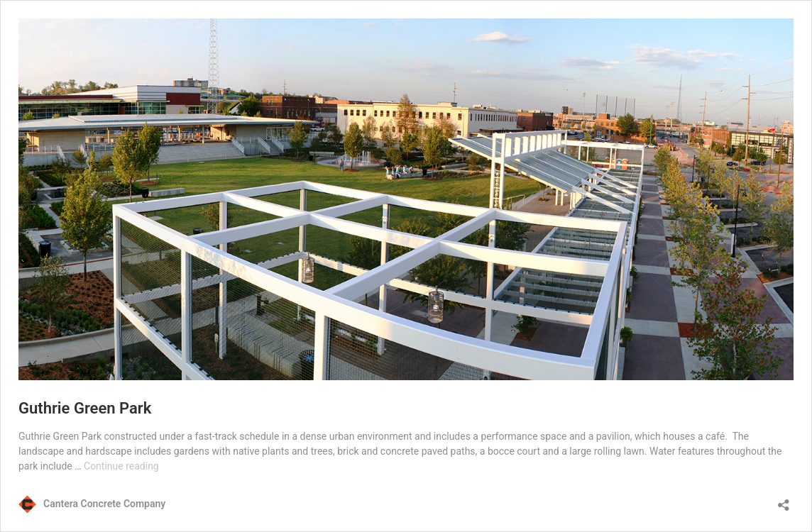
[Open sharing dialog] (784, 500)
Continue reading (121, 466)
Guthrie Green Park (85, 408)
